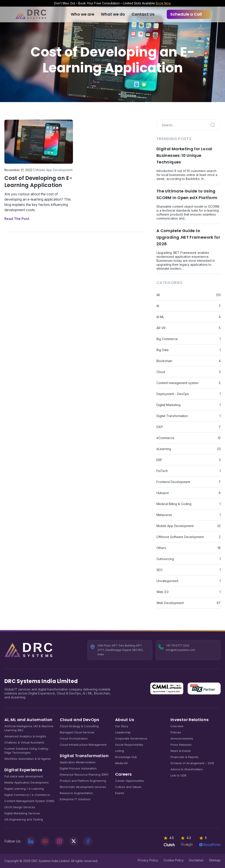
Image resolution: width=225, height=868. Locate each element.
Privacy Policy (148, 860)
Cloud (161, 372)
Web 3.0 (162, 592)
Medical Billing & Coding (174, 504)
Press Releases (181, 745)
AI (158, 306)
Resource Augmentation (76, 793)
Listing (120, 751)
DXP (160, 427)
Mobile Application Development (26, 782)
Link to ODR (178, 775)
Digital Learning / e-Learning (24, 789)
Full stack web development (24, 776)
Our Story (122, 726)
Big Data (162, 350)
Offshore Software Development (180, 537)
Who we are (83, 14)
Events (120, 793)
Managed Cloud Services (77, 732)
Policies (176, 732)
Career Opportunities (130, 781)
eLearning (164, 449)
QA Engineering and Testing (24, 819)
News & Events (181, 751)
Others (161, 548)
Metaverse (164, 515)
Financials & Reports (185, 757)
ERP (159, 460)
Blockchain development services (83, 787)
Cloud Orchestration (74, 738)
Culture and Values (128, 787)
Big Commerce (167, 339)
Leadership (123, 732)
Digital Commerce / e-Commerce (27, 795)
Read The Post (17, 219)
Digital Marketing (169, 405)
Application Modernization (78, 762)
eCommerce (165, 438)
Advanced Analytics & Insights (25, 736)
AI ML (160, 317)
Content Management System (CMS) (29, 801)
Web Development (170, 603)
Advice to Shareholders (187, 769)
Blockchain (164, 361)
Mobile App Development (54, 170)
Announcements (182, 738)
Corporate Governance (131, 738)
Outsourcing (165, 559)
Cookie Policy (174, 860)
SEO (160, 570)
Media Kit (121, 763)
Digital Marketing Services (22, 813)
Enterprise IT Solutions (75, 799)
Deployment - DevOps (173, 394)
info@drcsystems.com (181, 650)
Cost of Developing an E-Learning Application (38, 182)
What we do (113, 14)
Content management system (177, 383)
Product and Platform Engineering (83, 781)
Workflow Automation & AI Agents (28, 759)
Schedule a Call (186, 14)
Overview (177, 726)
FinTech (162, 471)
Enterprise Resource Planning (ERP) (84, 775)
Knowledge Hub (126, 757)
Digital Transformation (172, 416)
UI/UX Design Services (20, 807)
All (158, 295)
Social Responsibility (129, 745)
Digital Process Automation (78, 768)
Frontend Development (173, 482)
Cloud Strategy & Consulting (79, 726)
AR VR (161, 328)
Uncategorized (167, 581)
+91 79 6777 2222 (178, 646)
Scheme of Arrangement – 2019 (192, 763)
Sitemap (215, 860)
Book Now (163, 3)
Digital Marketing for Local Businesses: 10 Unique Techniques (184, 155)
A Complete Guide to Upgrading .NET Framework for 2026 (188, 237)
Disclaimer (196, 860)
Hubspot (163, 493)
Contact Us (143, 14)
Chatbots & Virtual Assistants (24, 742)
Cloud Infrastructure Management (83, 745)
